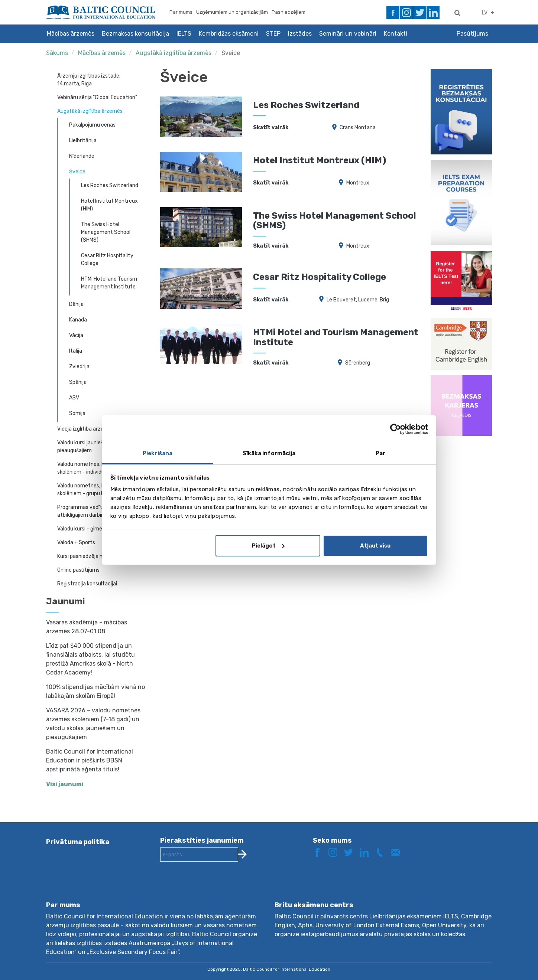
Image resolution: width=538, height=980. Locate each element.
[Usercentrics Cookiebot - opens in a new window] (396, 429)
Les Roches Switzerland (110, 185)
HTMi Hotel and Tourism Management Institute (109, 283)
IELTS (184, 34)
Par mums (181, 12)
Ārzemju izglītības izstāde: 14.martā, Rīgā (89, 80)
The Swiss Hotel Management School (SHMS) (106, 232)
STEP (273, 34)
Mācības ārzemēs (71, 34)
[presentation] (217, 887)
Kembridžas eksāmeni (229, 34)
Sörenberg (358, 363)
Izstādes (300, 34)
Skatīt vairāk (271, 128)
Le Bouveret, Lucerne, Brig (358, 300)
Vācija (76, 335)
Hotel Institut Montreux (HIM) (109, 205)
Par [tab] (380, 453)
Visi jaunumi (65, 784)
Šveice (231, 53)
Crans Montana (358, 128)
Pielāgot (268, 546)
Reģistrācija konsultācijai (87, 584)
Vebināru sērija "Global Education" (97, 97)
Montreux (358, 183)
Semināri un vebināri (348, 34)
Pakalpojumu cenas (92, 125)
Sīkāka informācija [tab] (269, 453)
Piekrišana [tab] (158, 453)
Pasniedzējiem (289, 12)
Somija (77, 413)
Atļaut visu (375, 546)
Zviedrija (79, 367)
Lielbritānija (83, 141)
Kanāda (78, 320)
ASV (74, 398)
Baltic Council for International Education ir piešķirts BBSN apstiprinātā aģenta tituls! (90, 760)
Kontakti (396, 34)
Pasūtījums (472, 34)
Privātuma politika (78, 842)
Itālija (76, 351)
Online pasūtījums (78, 570)
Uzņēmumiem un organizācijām (232, 12)
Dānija (76, 304)
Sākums (57, 53)
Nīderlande (82, 156)
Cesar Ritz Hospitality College (107, 259)
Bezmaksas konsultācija (135, 34)
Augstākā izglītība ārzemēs (174, 53)
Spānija (78, 382)
